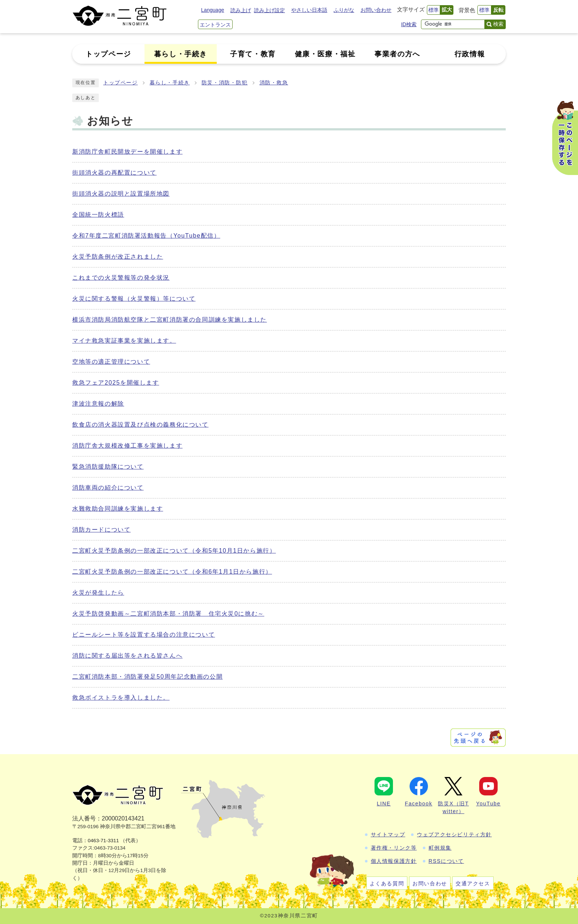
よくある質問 (387, 883)
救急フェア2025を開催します (116, 383)
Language (213, 10)
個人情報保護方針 (394, 861)
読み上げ (241, 10)
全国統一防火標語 (98, 215)
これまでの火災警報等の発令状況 (121, 278)
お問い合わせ (376, 10)
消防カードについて (101, 530)
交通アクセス (473, 883)
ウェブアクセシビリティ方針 (454, 834)
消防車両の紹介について (108, 488)
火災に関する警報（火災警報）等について (134, 299)
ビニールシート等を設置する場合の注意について (144, 635)
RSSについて (446, 861)
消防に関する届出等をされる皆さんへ (127, 656)
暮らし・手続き (170, 83)
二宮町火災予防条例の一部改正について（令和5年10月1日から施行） (174, 551)
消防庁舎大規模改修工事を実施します (127, 446)
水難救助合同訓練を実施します (118, 509)
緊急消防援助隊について (108, 467)
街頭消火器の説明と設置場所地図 (121, 194)
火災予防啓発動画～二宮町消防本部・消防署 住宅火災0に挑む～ (168, 614)
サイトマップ (388, 834)
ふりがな (344, 10)
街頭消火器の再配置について (114, 173)
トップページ (121, 83)
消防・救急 (274, 83)
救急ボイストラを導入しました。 (121, 698)
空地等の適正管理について (111, 362)
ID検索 (409, 24)
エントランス (215, 25)
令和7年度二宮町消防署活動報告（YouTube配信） (146, 236)
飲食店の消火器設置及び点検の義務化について (140, 425)
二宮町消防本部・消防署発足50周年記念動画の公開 (147, 677)
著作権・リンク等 (394, 848)
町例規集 (440, 848)
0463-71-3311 (103, 841)
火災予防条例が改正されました (118, 257)
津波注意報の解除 (98, 404)
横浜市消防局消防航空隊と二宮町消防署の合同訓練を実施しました (170, 320)
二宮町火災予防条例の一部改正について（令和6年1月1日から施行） (172, 572)
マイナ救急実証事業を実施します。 (124, 341)
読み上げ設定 (269, 10)
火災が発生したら (98, 593)
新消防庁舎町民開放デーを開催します (127, 152)
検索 (498, 24)
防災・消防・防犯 (225, 83)
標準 (433, 10)
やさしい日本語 (309, 10)
